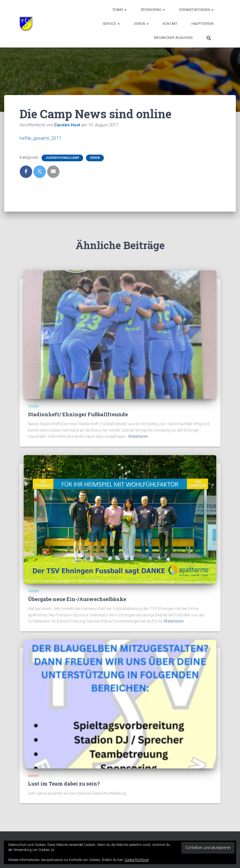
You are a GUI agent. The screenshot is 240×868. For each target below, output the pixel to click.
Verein (141, 24)
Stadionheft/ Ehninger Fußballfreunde (78, 414)
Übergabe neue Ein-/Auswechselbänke (77, 599)
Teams (119, 10)
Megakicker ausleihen (173, 38)
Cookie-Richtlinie (136, 860)
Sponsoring (153, 10)
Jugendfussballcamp (62, 158)
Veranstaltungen (196, 10)
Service (111, 24)
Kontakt (170, 24)
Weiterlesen (138, 436)
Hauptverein (202, 24)
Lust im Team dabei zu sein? (64, 784)
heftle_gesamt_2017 (42, 138)
